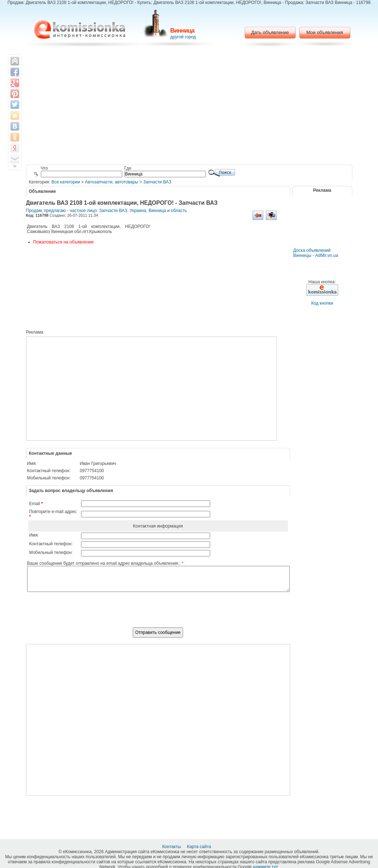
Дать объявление (270, 32)
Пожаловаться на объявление (63, 242)
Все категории (66, 182)
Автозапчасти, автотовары (112, 182)
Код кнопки (322, 303)
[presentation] (158, 614)
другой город (183, 37)
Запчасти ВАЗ (157, 182)
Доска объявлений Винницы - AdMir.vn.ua (316, 253)
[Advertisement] (189, 107)
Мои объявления (325, 32)
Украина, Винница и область (158, 211)
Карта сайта (200, 847)
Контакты (172, 847)
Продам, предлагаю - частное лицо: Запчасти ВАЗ (77, 211)
